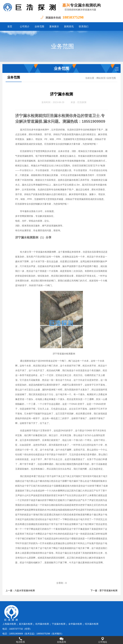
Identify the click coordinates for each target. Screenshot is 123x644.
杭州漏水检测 (62, 607)
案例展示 (54, 27)
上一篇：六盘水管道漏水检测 (20, 591)
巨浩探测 (82, 102)
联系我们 (84, 27)
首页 (10, 27)
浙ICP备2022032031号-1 (56, 631)
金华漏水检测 (95, 607)
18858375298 (73, 17)
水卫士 (88, 631)
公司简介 (25, 27)
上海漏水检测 (29, 607)
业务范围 (39, 27)
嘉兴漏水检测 (46, 607)
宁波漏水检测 (79, 607)
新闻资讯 (69, 27)
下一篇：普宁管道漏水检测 (104, 591)
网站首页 (101, 78)
